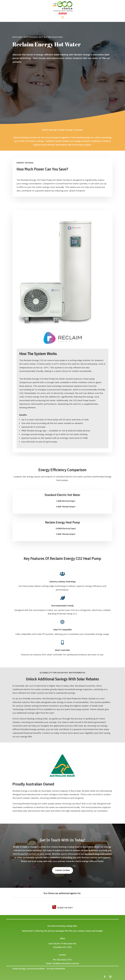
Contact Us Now (63, 870)
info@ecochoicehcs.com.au (66, 963)
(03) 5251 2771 (64, 960)
